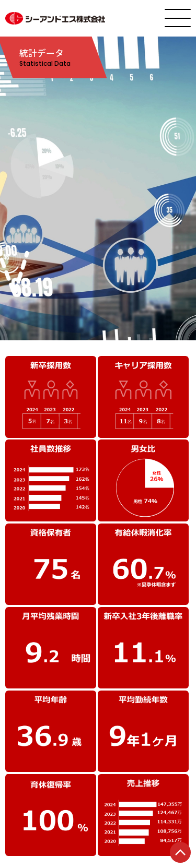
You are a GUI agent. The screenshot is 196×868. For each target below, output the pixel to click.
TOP (180, 852)
